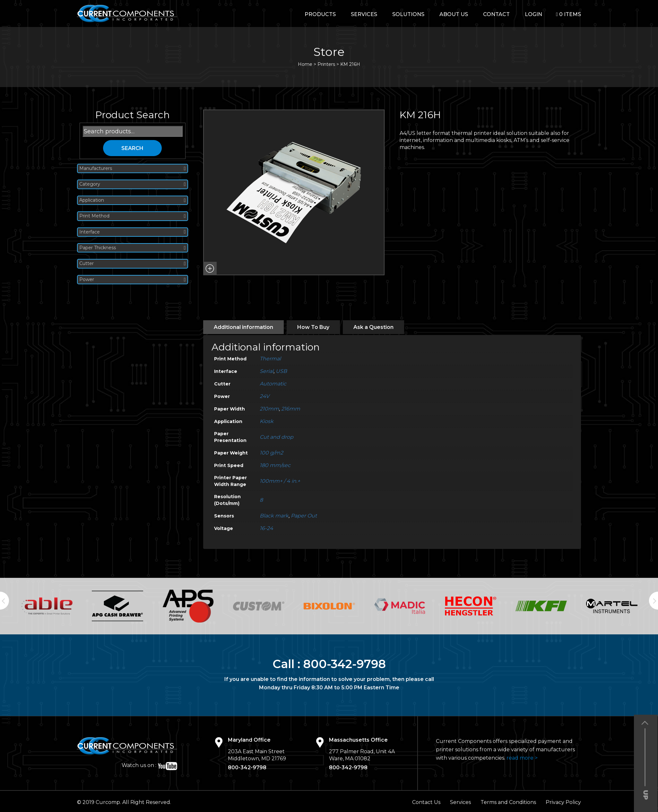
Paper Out (304, 516)
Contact (496, 14)
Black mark (274, 516)
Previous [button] (4, 601)
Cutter (133, 264)
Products (320, 14)
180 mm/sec (275, 465)
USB (281, 371)
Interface (133, 232)
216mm (291, 409)
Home (305, 64)
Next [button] (654, 601)
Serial (267, 371)
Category (133, 184)
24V (264, 396)
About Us (454, 14)
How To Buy (313, 327)
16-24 (266, 528)
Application (133, 200)
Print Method (133, 216)
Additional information (243, 327)
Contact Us (426, 802)
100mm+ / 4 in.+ (280, 481)
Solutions (408, 14)
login (533, 14)
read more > (522, 758)
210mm (269, 409)
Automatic (273, 384)
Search (132, 148)
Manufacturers (133, 168)
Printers (326, 64)
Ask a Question (373, 327)
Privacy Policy (563, 802)
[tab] (243, 327)
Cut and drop (277, 437)
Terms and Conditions (508, 802)
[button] (210, 269)
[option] (47, 606)
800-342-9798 (345, 664)
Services (364, 14)
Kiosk (267, 421)
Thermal (270, 359)
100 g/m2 (271, 453)
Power (133, 280)
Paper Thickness (133, 248)
